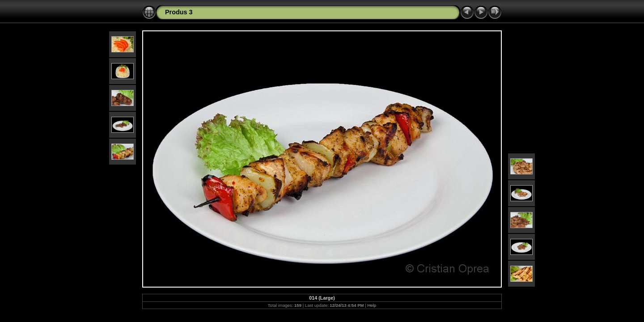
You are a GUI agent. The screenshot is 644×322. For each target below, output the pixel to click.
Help (372, 305)
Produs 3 (179, 12)
